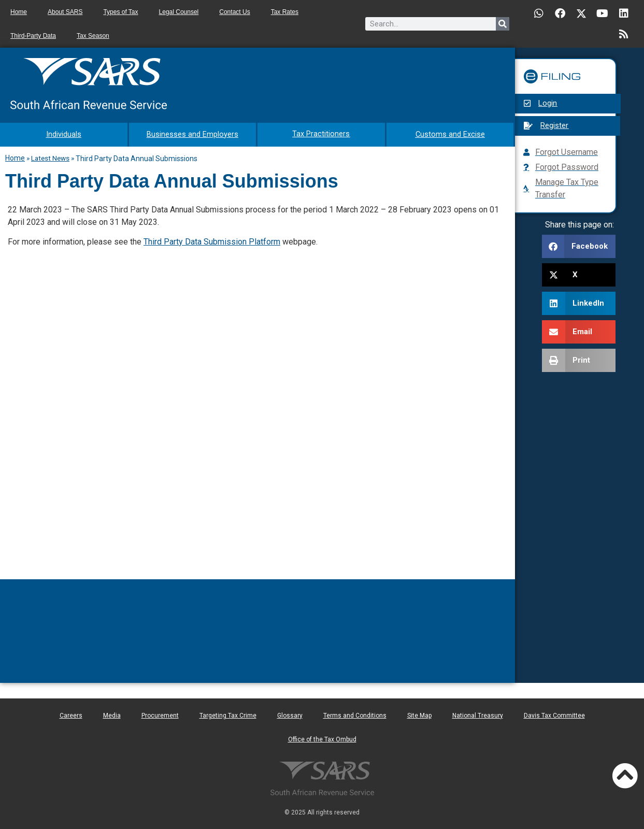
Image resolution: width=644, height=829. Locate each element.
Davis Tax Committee (554, 714)
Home (19, 12)
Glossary (290, 714)
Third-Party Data (33, 36)
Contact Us (234, 12)
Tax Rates (285, 12)
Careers (71, 714)
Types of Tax (120, 12)
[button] (579, 246)
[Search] (503, 24)
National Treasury (478, 714)
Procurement (160, 714)
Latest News (50, 157)
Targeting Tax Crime (228, 714)
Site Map (419, 714)
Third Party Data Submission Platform (212, 241)
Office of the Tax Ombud (322, 738)
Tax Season (93, 36)
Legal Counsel (179, 12)
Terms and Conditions (355, 714)
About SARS (65, 12)
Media (112, 714)
